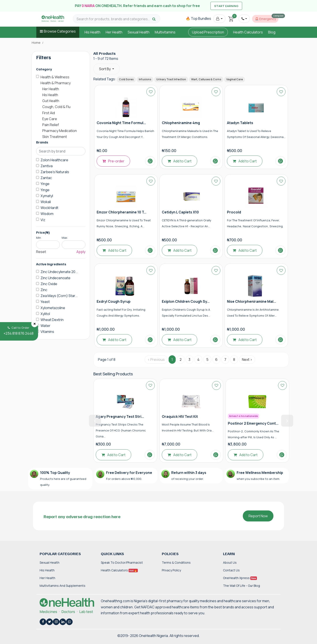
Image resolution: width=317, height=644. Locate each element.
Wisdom (47, 214)
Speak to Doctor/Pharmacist (122, 562)
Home (36, 43)
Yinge (45, 184)
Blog (272, 32)
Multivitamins (165, 32)
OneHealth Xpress (240, 578)
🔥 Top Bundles (198, 18)
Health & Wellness (55, 77)
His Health (92, 32)
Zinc (44, 290)
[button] (219, 19)
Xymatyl (47, 196)
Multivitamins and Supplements (63, 586)
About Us (230, 562)
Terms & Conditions (176, 562)
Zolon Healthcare (54, 160)
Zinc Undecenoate (55, 278)
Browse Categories (60, 31)
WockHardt (49, 208)
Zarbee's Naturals (55, 172)
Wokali (46, 202)
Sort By (105, 69)
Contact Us (231, 570)
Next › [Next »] (247, 360)
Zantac (46, 178)
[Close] (35, 324)
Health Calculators (248, 32)
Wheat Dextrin (52, 320)
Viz (43, 220)
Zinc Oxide (49, 284)
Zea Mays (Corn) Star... (59, 296)
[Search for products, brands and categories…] (114, 19)
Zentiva (47, 166)
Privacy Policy (171, 570)
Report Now (258, 516)
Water (45, 326)
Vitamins (47, 332)
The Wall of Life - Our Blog (241, 586)
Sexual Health (139, 32)
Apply (81, 252)
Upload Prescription (208, 32)
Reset (41, 252)
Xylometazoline (53, 308)
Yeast (45, 302)
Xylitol (45, 314)
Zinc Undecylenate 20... (59, 272)
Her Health (114, 32)
